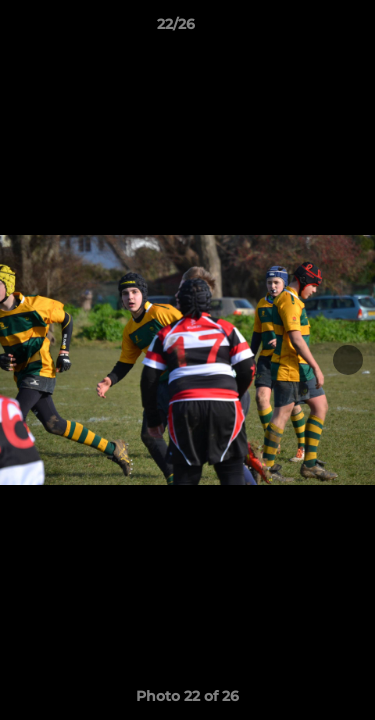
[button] (303, 29)
